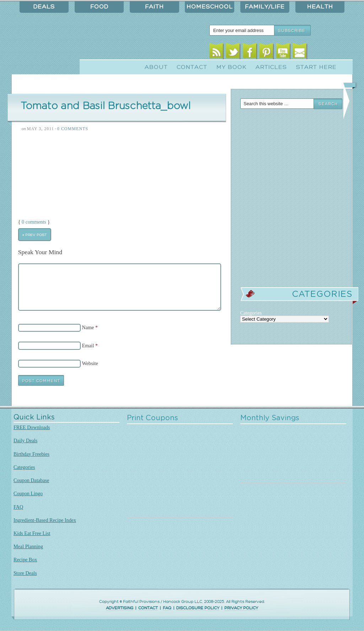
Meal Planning (28, 546)
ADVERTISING (120, 608)
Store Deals (25, 573)
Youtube (283, 52)
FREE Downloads (32, 427)
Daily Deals (25, 440)
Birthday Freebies (31, 454)
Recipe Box (25, 560)
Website (90, 363)
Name (88, 327)
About (156, 67)
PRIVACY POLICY (241, 608)
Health (320, 7)
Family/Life (265, 7)
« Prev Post (34, 235)
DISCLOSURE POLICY (198, 608)
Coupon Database (31, 480)
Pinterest (266, 52)
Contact (192, 67)
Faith (154, 7)
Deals (44, 7)
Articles (271, 67)
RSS (216, 52)
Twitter (233, 52)
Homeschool (210, 7)
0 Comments (73, 129)
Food (99, 7)
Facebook (250, 52)
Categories (24, 467)
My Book (232, 67)
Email (300, 52)
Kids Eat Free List (32, 533)
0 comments (34, 222)
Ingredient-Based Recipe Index (45, 520)
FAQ (18, 507)
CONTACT (148, 608)
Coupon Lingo (28, 493)
